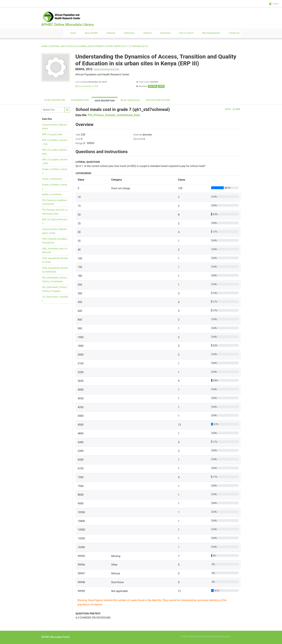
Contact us (234, 33)
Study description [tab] (55, 100)
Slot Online (236, 636)
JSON (236, 109)
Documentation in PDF (87, 86)
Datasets (111, 33)
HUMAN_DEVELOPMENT (91, 46)
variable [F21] (140, 46)
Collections (129, 33)
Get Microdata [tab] (130, 100)
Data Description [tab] (105, 101)
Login (273, 4)
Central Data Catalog (63, 46)
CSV (228, 109)
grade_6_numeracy (52, 194)
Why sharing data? (211, 33)
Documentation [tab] (80, 100)
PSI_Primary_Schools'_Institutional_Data (114, 115)
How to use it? (186, 33)
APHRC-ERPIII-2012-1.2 (118, 46)
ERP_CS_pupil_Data (52, 134)
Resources (165, 33)
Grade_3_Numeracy (52, 179)
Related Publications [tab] (158, 100)
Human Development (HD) (106, 69)
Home (73, 33)
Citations (147, 33)
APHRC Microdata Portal (55, 637)
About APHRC (91, 33)
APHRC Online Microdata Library (67, 25)
